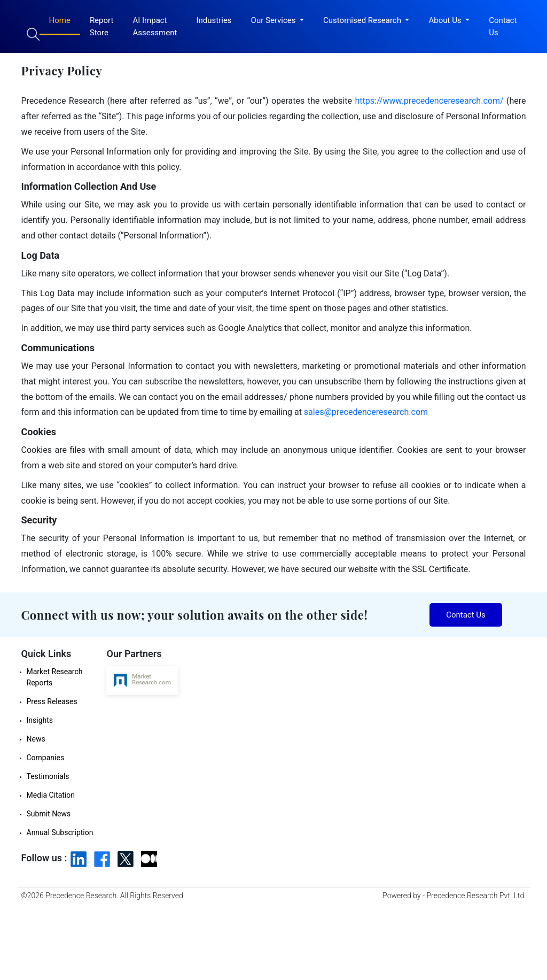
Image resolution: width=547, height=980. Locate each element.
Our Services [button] (275, 20)
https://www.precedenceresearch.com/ (429, 101)
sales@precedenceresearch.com (366, 412)
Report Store (102, 26)
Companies (46, 758)
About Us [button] (446, 20)
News (36, 739)
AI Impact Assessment (155, 26)
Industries (214, 20)
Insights (40, 720)
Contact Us (503, 26)
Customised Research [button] (363, 20)
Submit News (49, 814)
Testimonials (48, 776)
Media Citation (51, 795)
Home (60, 20)
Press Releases (52, 701)
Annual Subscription (60, 832)
